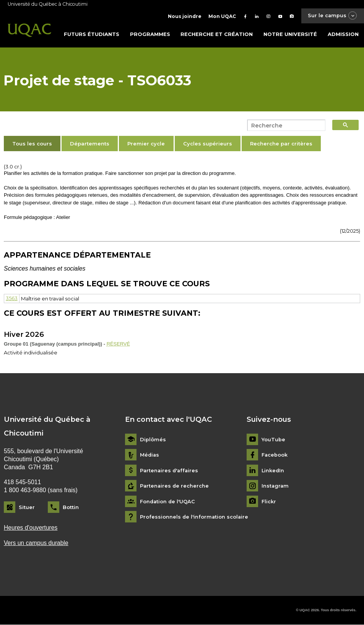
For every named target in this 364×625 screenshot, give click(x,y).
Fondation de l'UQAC (168, 502)
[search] (284, 126)
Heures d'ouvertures (31, 528)
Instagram (275, 486)
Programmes (150, 34)
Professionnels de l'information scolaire (195, 517)
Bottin (71, 507)
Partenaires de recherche (175, 486)
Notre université (290, 34)
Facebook (275, 455)
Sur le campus (332, 16)
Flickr (269, 502)
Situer (27, 507)
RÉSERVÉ (119, 344)
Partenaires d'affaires (170, 471)
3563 (12, 299)
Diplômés (153, 440)
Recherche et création (217, 34)
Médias (150, 455)
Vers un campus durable (36, 543)
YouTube (273, 440)
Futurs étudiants (92, 34)
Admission (343, 34)
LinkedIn (273, 471)
